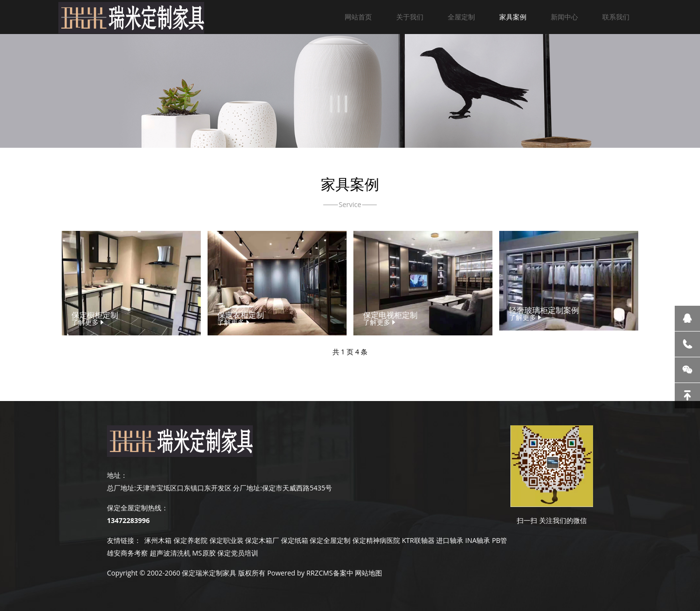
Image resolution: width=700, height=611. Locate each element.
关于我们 (410, 17)
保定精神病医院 (376, 540)
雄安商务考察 (127, 553)
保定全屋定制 (330, 540)
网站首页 (358, 17)
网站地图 (368, 573)
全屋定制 (461, 17)
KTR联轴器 (418, 540)
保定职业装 (227, 540)
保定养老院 (191, 540)
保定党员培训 (238, 553)
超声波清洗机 (170, 553)
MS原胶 (204, 553)
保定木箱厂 (262, 540)
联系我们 (616, 17)
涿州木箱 (158, 540)
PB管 (499, 540)
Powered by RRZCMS (299, 573)
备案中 (343, 573)
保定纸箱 (295, 540)
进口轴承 (450, 540)
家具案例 (513, 17)
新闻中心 (564, 17)
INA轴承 (478, 540)
